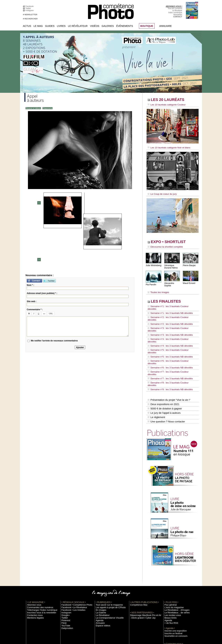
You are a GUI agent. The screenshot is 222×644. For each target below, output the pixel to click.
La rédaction (170, 609)
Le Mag (38, 26)
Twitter (29, 8)
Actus (27, 26)
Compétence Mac (137, 562)
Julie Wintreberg (153, 263)
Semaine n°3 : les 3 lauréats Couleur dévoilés (170, 315)
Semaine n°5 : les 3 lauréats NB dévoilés (168, 332)
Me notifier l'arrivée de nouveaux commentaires (54, 284)
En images (100, 567)
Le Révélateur (78, 26)
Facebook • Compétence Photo (74, 562)
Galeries (108, 26)
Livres (61, 26)
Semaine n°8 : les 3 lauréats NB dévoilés (168, 351)
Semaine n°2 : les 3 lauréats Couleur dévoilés (170, 309)
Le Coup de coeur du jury (161, 193)
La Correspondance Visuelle (107, 575)
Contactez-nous (34, 573)
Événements (125, 26)
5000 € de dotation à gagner (164, 368)
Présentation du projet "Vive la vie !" (168, 361)
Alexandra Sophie (172, 281)
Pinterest (65, 578)
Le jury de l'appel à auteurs (164, 372)
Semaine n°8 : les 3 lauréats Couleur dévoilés (170, 348)
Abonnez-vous (33, 562)
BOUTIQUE (147, 26)
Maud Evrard (189, 281)
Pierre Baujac (189, 263)
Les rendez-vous (171, 573)
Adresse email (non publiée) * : (42, 237)
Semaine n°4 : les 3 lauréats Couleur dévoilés (170, 322)
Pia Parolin (151, 282)
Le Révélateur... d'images (175, 567)
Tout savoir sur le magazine (107, 562)
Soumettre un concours (174, 593)
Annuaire (165, 26)
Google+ (65, 573)
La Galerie (100, 570)
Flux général (170, 562)
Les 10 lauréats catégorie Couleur (165, 105)
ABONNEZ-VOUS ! (174, 6)
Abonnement (170, 606)
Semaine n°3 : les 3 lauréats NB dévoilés (168, 319)
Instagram (30, 10)
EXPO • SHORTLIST (172, 240)
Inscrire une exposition (174, 588)
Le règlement (156, 376)
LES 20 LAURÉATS (171, 100)
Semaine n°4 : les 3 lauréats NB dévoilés (168, 325)
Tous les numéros (175, 8)
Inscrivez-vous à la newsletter (39, 570)
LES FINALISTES (169, 297)
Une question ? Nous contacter (166, 379)
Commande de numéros (174, 604)
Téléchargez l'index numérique (40, 567)
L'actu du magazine (172, 565)
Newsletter (178, 15)
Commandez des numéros (38, 565)
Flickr (64, 580)
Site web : (32, 245)
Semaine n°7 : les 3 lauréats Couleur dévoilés (170, 342)
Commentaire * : (35, 253)
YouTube (65, 583)
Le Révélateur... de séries (175, 570)
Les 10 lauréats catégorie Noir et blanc (167, 147)
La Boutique (177, 10)
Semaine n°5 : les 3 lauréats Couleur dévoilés (170, 328)
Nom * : (30, 229)
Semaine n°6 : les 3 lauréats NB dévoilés (168, 338)
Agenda (99, 578)
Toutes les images (157, 288)
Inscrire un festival (172, 591)
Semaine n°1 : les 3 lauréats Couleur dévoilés (170, 302)
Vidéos (95, 26)
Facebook (30, 6)
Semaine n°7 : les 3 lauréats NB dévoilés (168, 345)
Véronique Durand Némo (171, 264)
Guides (50, 26)
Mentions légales (34, 575)
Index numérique (175, 12)
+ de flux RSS (170, 580)
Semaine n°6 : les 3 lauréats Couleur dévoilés (170, 335)
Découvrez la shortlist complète (164, 245)
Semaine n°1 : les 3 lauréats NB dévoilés (168, 305)
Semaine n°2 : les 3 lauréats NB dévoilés (168, 312)
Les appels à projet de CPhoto (108, 565)
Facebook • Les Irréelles (71, 567)
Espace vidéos (102, 583)
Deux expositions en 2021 (163, 365)
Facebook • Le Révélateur (72, 565)
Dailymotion (66, 586)
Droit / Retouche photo (174, 612)
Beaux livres (169, 575)
